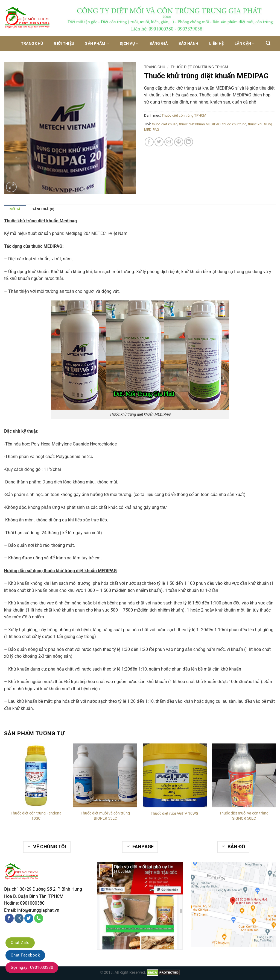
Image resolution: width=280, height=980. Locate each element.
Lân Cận (245, 44)
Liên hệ (216, 44)
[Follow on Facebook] (9, 918)
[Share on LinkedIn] (189, 142)
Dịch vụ (129, 44)
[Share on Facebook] (149, 142)
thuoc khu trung (234, 124)
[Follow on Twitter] (29, 918)
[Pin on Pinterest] (179, 142)
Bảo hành (188, 44)
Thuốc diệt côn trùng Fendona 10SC (36, 816)
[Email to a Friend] (169, 142)
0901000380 (32, 903)
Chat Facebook (25, 955)
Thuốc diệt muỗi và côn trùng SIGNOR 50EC (244, 816)
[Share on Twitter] (159, 142)
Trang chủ (32, 44)
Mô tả (15, 209)
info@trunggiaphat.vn (38, 910)
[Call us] (39, 918)
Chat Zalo (20, 943)
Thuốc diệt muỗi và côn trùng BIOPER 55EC (105, 816)
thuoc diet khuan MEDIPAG (200, 124)
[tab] (15, 209)
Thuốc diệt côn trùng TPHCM (199, 67)
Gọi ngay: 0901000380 (32, 967)
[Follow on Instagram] (19, 918)
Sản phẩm (97, 44)
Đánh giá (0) (43, 209)
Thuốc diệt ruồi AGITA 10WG (175, 814)
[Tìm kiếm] (268, 43)
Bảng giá (159, 44)
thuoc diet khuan (165, 124)
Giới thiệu (64, 44)
